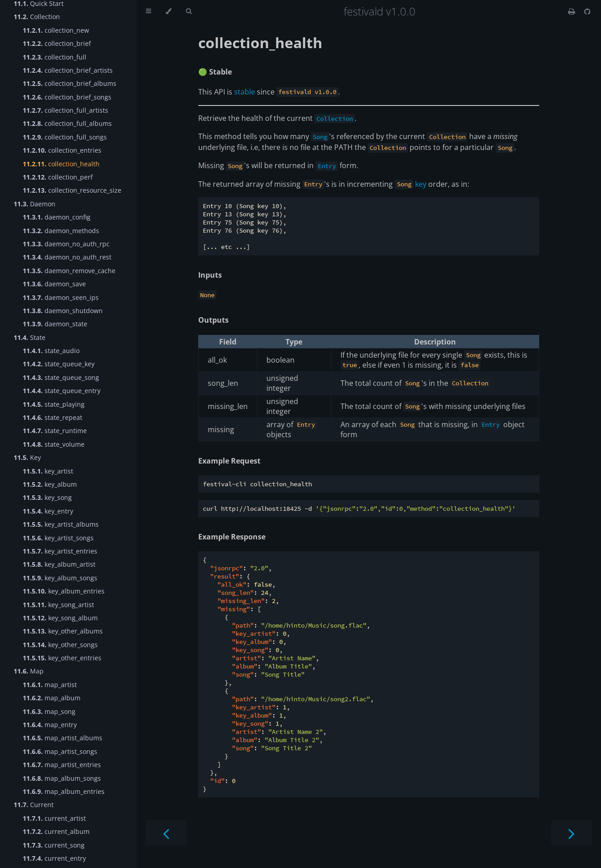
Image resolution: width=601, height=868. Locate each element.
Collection (37, 17)
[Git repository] (587, 11)
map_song (49, 711)
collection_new (56, 30)
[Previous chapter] (166, 833)
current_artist (54, 818)
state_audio (51, 351)
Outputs (213, 320)
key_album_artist (59, 564)
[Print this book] (573, 11)
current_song (54, 845)
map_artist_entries (62, 765)
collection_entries (62, 150)
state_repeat (53, 417)
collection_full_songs (65, 137)
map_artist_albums (63, 738)
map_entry (50, 725)
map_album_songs (62, 778)
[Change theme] (168, 11)
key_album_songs (60, 578)
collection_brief (57, 43)
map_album (52, 698)
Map (29, 671)
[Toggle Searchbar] (189, 11)
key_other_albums (63, 631)
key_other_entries (62, 658)
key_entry (48, 511)
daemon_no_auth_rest (67, 257)
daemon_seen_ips (61, 297)
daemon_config (57, 217)
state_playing (54, 404)
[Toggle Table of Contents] (148, 11)
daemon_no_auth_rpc (66, 244)
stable (245, 92)
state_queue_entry (62, 391)
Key (27, 457)
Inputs (210, 275)
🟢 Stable (215, 72)
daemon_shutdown (63, 311)
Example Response (232, 537)
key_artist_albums (61, 524)
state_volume (54, 444)
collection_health (61, 164)
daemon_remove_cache (69, 271)
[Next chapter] (571, 833)
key (421, 184)
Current (34, 805)
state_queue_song (61, 377)
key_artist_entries (60, 551)
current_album (56, 831)
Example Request (229, 461)
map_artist (50, 685)
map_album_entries (64, 791)
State (30, 337)
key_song (47, 497)
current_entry (54, 858)
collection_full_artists (65, 110)
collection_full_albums (67, 123)
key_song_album (60, 618)
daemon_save (54, 284)
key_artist (48, 471)
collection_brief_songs (67, 97)
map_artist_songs (60, 751)
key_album (50, 484)
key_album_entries (64, 591)
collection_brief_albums (70, 83)
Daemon (35, 204)
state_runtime (55, 431)
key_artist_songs (58, 538)
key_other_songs (60, 645)
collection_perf (58, 177)
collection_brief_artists (68, 70)
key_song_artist (58, 605)
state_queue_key (59, 364)
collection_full (55, 57)
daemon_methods (61, 231)
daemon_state (55, 324)
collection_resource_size (72, 190)
